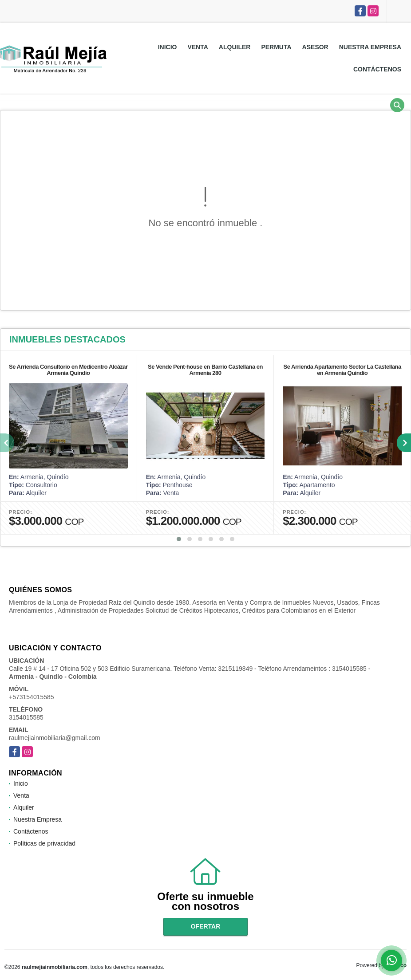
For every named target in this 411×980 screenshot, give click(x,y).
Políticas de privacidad (44, 843)
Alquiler (235, 47)
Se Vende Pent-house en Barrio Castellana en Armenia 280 (205, 370)
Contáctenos (377, 69)
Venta (198, 47)
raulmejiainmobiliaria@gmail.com (55, 738)
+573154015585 (32, 697)
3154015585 (26, 717)
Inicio (168, 47)
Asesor (315, 47)
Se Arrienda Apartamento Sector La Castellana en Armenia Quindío (342, 370)
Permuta (276, 47)
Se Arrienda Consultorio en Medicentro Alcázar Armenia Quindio (68, 370)
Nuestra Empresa (370, 47)
